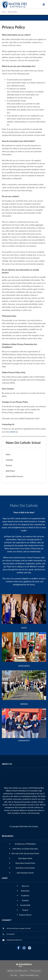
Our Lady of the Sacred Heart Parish (25, 853)
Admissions (25, 891)
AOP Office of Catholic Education (25, 849)
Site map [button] (14, 975)
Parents (9, 465)
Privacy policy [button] (36, 971)
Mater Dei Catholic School (23, 443)
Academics (25, 895)
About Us (25, 886)
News (8, 454)
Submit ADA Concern (14, 476)
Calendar (9, 460)
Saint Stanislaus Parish (25, 873)
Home (4, 12)
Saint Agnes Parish (25, 858)
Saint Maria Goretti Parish (25, 863)
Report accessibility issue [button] (29, 975)
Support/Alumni (25, 915)
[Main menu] (44, 4)
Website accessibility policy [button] (17, 971)
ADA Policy (10, 471)
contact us (13, 432)
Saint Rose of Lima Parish (25, 868)
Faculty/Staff (25, 905)
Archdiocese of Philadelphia (25, 844)
